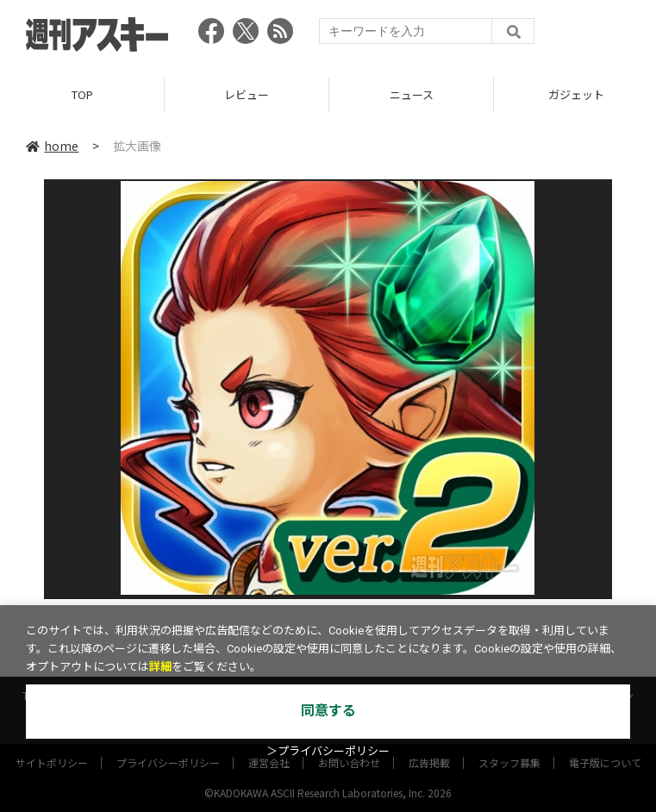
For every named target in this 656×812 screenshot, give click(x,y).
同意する (328, 711)
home (52, 146)
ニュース (412, 94)
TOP (82, 94)
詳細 (160, 667)
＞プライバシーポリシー (328, 751)
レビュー (247, 94)
